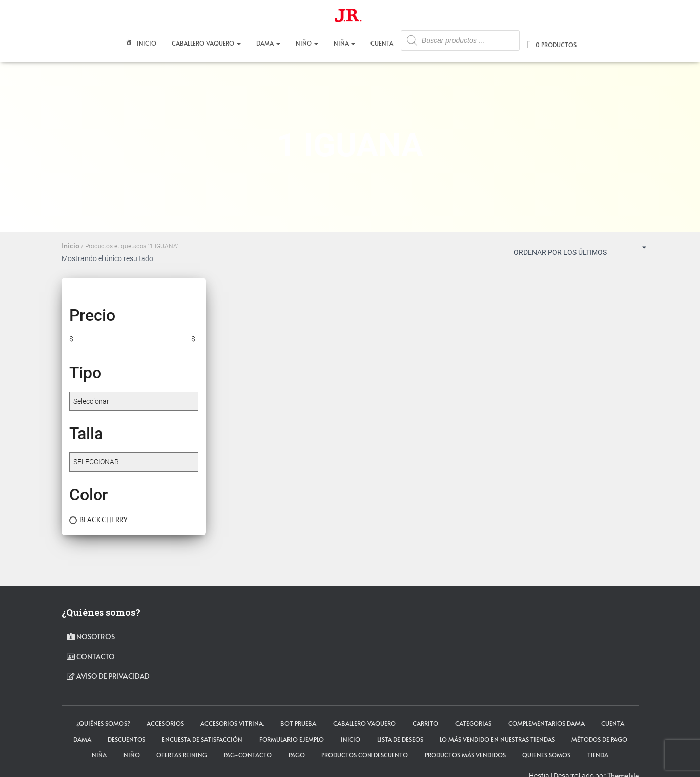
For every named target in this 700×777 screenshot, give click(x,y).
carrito (425, 723)
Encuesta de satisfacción (202, 739)
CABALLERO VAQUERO (206, 43)
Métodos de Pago (599, 739)
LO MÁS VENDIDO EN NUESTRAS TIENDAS (497, 739)
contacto (91, 656)
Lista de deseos (400, 739)
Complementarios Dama (546, 723)
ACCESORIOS (165, 723)
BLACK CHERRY (104, 520)
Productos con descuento (365, 755)
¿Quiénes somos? (103, 723)
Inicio (140, 44)
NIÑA (344, 43)
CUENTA (382, 43)
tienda (598, 755)
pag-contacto (248, 755)
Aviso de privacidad (108, 676)
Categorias (473, 723)
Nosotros (91, 637)
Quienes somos (546, 755)
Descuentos (127, 739)
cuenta (613, 723)
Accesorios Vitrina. (232, 723)
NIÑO (307, 43)
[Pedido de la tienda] (576, 254)
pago (297, 755)
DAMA (268, 43)
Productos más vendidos (465, 755)
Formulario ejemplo (292, 739)
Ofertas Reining (182, 755)
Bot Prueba (298, 723)
